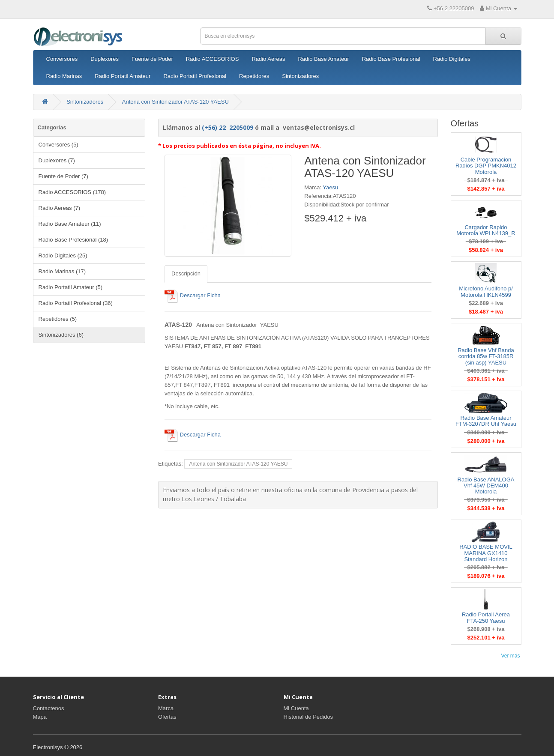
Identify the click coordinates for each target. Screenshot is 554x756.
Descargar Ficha (193, 295)
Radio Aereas (268, 59)
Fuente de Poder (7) (63, 176)
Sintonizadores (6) (61, 335)
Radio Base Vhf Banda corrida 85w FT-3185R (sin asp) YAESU (486, 356)
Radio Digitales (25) (63, 255)
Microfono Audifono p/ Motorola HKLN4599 (486, 291)
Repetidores (254, 76)
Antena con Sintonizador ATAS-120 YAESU (175, 102)
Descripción (186, 273)
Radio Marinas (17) (62, 271)
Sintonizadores (300, 76)
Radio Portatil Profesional (195, 76)
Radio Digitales (452, 59)
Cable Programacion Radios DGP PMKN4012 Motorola (486, 166)
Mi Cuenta (296, 708)
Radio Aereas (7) (60, 208)
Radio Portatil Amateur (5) (71, 287)
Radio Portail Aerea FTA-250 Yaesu (486, 617)
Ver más (510, 656)
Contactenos (49, 708)
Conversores (62, 59)
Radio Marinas (64, 76)
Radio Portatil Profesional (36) (76, 303)
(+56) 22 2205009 (228, 127)
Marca (166, 708)
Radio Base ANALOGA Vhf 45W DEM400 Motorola (486, 486)
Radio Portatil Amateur (123, 76)
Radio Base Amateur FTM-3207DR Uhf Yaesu (486, 421)
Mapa (40, 717)
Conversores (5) (58, 145)
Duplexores (105, 59)
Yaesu (330, 187)
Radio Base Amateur (323, 59)
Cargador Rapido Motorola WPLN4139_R (486, 230)
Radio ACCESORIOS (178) (72, 192)
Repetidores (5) (58, 319)
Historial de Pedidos (308, 717)
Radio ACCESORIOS (213, 59)
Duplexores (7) (57, 160)
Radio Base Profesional (391, 59)
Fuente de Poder (152, 59)
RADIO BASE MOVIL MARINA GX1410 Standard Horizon (486, 553)
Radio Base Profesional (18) (73, 240)
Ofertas (167, 717)
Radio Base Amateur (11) (70, 224)
